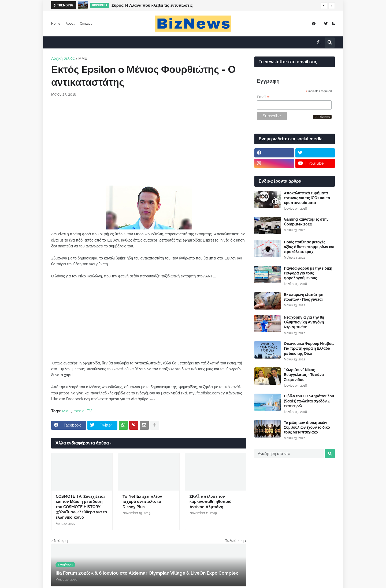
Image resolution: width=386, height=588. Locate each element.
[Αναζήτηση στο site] (289, 454)
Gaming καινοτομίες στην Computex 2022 (306, 222)
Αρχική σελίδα (63, 58)
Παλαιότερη (234, 541)
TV (89, 411)
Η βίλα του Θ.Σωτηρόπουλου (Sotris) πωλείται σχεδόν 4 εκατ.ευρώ (309, 401)
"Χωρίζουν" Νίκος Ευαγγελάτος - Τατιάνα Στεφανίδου (304, 375)
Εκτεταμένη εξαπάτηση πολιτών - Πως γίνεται (304, 297)
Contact (86, 24)
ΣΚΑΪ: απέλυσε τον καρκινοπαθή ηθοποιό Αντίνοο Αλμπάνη (211, 502)
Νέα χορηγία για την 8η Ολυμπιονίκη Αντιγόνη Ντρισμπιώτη (304, 322)
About (70, 24)
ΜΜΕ (83, 58)
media (79, 411)
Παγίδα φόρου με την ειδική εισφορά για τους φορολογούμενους (308, 273)
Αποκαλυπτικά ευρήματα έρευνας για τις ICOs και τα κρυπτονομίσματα (307, 198)
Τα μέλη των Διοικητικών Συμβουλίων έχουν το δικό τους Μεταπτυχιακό (307, 427)
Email (263, 97)
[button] (324, 6)
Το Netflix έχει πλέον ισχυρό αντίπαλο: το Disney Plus (142, 502)
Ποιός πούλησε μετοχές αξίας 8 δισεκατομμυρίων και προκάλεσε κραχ (309, 247)
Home (56, 24)
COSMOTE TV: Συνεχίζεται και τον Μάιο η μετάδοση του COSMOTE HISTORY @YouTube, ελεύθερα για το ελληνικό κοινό (81, 507)
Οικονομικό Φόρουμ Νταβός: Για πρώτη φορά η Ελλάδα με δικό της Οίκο (309, 348)
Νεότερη (61, 541)
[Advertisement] (149, 141)
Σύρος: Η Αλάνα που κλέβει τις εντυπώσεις (152, 5)
